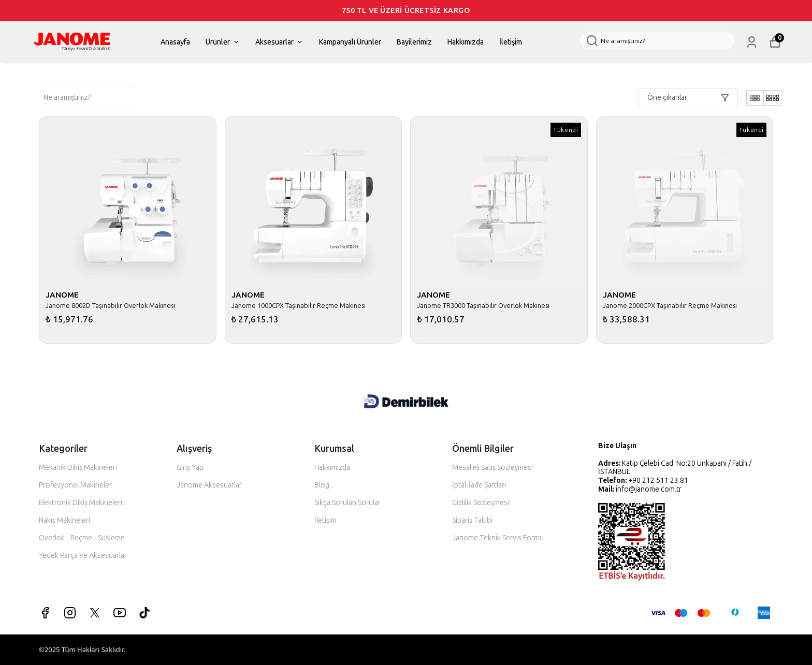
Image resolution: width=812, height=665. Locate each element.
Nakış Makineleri (64, 520)
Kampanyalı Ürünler (350, 42)
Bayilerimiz (414, 42)
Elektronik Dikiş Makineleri (81, 503)
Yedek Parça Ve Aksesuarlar (83, 556)
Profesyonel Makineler (75, 485)
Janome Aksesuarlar (209, 485)
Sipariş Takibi (472, 520)
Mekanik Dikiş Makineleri (78, 468)
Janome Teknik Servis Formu (498, 538)
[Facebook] (45, 613)
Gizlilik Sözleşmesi (481, 503)
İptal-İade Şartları (479, 485)
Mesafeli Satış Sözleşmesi (492, 468)
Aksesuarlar (279, 42)
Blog (322, 485)
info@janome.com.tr (649, 489)
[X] (95, 613)
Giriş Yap (190, 468)
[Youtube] (120, 613)
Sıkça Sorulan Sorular (347, 503)
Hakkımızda (466, 42)
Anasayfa (175, 42)
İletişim (511, 42)
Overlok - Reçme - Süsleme (82, 538)
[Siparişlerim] (752, 42)
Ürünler (223, 42)
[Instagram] (70, 613)
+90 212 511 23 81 (658, 481)
